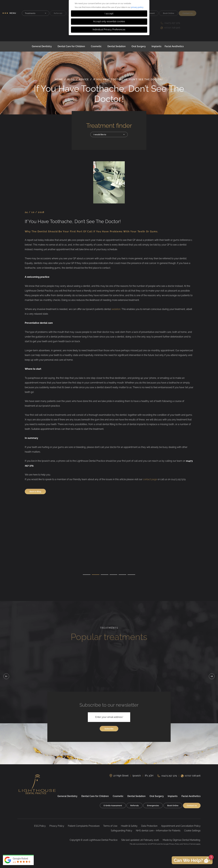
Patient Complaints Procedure (84, 826)
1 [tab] (87, 575)
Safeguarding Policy (122, 831)
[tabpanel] (48, 558)
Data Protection (149, 826)
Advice (84, 79)
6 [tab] (131, 575)
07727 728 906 (193, 776)
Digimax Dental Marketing (186, 840)
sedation (116, 309)
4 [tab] (113, 575)
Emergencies (153, 806)
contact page (150, 479)
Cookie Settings (192, 831)
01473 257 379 (169, 776)
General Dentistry (42, 46)
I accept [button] (109, 14)
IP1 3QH (149, 776)
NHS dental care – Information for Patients (158, 831)
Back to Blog (35, 491)
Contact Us (192, 806)
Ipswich (137, 776)
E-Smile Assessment (113, 806)
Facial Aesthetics (174, 46)
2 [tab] (96, 575)
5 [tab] (122, 575)
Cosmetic (96, 46)
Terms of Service (189, 844)
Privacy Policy (57, 826)
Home (59, 79)
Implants (156, 46)
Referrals (135, 806)
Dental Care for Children (71, 46)
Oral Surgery (139, 46)
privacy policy (137, 7)
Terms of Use (110, 826)
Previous (6, 676)
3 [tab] (105, 575)
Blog (71, 79)
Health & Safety (129, 826)
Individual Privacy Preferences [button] (109, 30)
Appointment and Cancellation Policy (181, 826)
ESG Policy (40, 826)
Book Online (173, 806)
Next (212, 676)
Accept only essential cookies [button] (109, 21)
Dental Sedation (117, 46)
